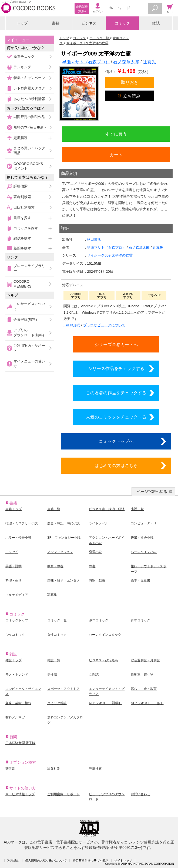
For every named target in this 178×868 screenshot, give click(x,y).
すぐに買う (116, 134)
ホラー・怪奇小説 (18, 538)
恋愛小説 (95, 552)
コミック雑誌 (57, 703)
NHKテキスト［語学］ (105, 703)
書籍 (56, 23)
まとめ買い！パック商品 (29, 151)
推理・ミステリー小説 (22, 523)
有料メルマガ (15, 717)
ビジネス (89, 23)
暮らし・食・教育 (144, 689)
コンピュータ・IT (144, 523)
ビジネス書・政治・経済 (107, 509)
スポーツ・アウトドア (63, 689)
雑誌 (156, 23)
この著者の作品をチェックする (116, 393)
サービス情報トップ (20, 794)
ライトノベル (99, 523)
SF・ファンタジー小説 (64, 538)
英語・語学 (14, 566)
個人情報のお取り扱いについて (46, 860)
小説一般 (137, 509)
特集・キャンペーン (29, 78)
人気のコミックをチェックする (116, 417)
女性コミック (57, 635)
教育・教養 (55, 566)
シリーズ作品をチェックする (116, 368)
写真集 (52, 595)
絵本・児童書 (140, 580)
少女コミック (15, 635)
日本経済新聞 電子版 (20, 743)
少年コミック (99, 620)
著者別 (10, 769)
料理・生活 (14, 580)
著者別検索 (22, 197)
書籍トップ (14, 509)
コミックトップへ (116, 441)
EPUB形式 (72, 325)
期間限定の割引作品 (29, 117)
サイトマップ (123, 860)
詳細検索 (21, 186)
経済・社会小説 (142, 538)
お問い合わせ (140, 794)
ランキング (22, 67)
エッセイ (12, 552)
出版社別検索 (24, 207)
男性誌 (52, 675)
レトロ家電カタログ (29, 88)
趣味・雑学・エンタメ (63, 580)
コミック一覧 (57, 620)
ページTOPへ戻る (152, 492)
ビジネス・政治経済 (103, 660)
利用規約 (13, 860)
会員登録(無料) (25, 319)
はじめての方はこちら (116, 465)
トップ (22, 23)
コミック (122, 23)
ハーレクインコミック (105, 635)
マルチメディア (17, 595)
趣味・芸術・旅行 (18, 703)
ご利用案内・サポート (29, 348)
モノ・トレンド (17, 675)
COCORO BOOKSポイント (28, 166)
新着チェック (24, 56)
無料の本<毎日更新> (30, 127)
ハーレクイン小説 (144, 552)
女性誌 (94, 675)
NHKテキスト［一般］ (147, 703)
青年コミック (140, 620)
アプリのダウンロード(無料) (29, 332)
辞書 (92, 566)
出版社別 (54, 769)
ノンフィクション (60, 552)
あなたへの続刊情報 (29, 99)
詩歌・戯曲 (97, 580)
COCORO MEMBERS (22, 284)
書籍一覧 (54, 509)
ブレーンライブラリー (29, 268)
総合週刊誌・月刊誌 (145, 660)
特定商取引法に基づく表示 (90, 860)
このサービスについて (29, 306)
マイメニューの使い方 (29, 364)
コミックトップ (17, 620)
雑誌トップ (14, 660)
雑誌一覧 (54, 660)
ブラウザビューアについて (104, 325)
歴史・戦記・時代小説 (63, 523)
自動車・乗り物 (142, 675)
